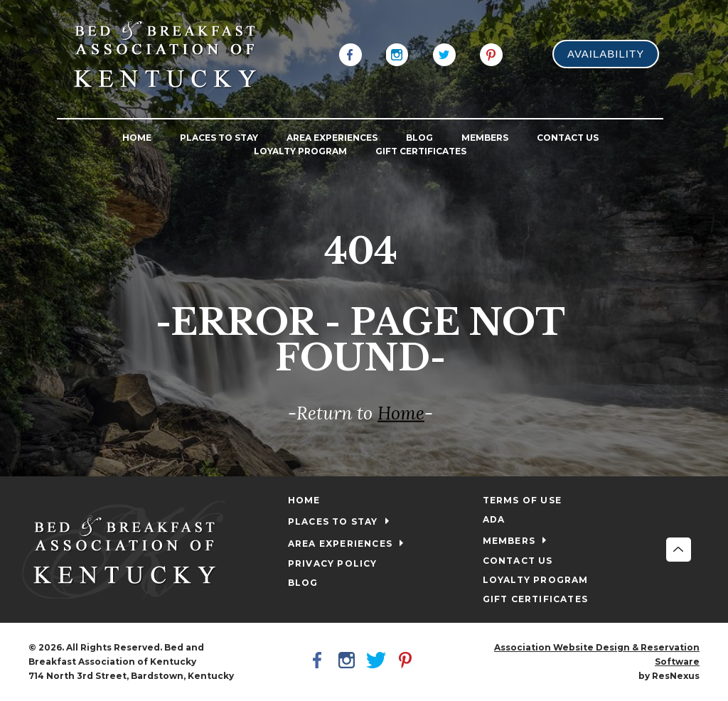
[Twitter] (444, 53)
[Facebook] (350, 53)
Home (401, 413)
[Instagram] (397, 53)
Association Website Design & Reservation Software (597, 654)
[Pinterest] (491, 53)
